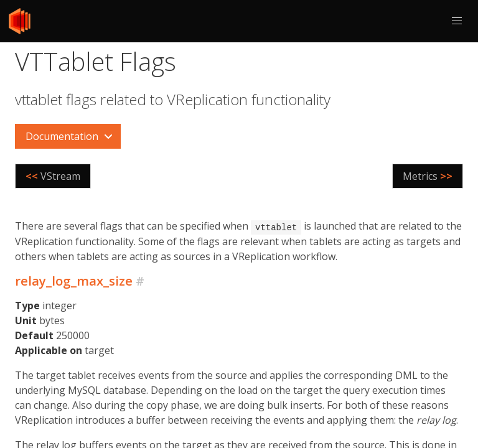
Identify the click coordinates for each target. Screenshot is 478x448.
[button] (457, 21)
